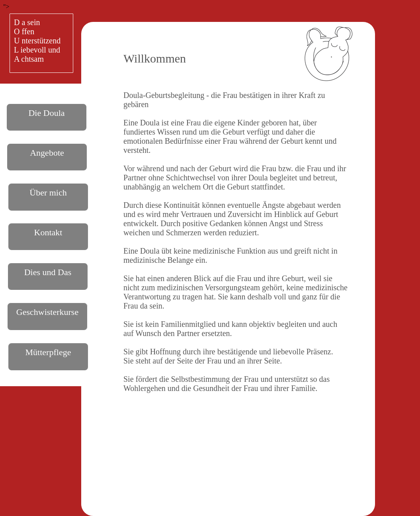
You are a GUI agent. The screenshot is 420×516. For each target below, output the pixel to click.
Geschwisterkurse (47, 312)
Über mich (48, 193)
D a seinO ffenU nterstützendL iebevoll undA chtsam (37, 41)
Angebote (47, 153)
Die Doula (46, 113)
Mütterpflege (48, 352)
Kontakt (48, 232)
